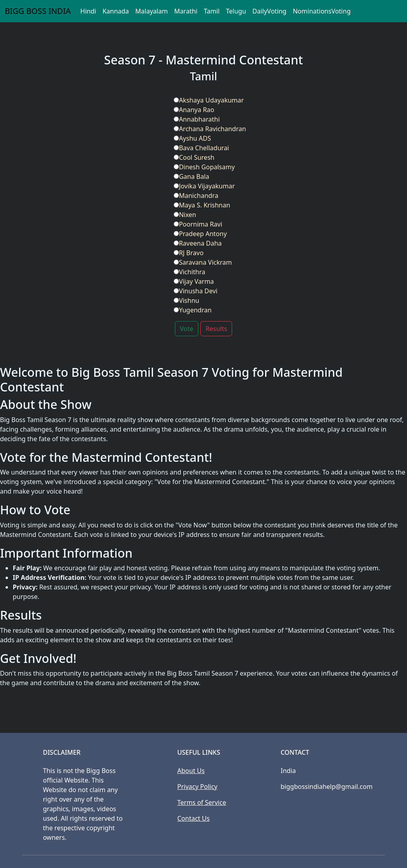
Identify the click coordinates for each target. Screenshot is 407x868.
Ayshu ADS (192, 138)
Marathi (186, 11)
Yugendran (193, 310)
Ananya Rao (194, 110)
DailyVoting (269, 11)
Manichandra (196, 196)
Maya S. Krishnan (202, 205)
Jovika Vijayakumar (204, 186)
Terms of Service (202, 802)
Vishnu (186, 300)
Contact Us (193, 818)
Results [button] (216, 329)
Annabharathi (197, 119)
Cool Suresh (194, 157)
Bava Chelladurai (201, 148)
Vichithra (189, 272)
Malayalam (151, 11)
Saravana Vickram (203, 262)
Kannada (116, 11)
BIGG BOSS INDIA (38, 11)
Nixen (185, 215)
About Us (191, 771)
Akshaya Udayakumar (209, 100)
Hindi (88, 11)
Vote (187, 329)
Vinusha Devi (196, 291)
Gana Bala (191, 176)
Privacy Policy (197, 787)
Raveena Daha (198, 243)
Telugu (236, 11)
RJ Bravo (189, 253)
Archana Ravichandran (210, 129)
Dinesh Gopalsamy (204, 167)
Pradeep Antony (200, 234)
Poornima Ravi (198, 224)
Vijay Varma (194, 281)
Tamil (212, 11)
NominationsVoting (322, 11)
